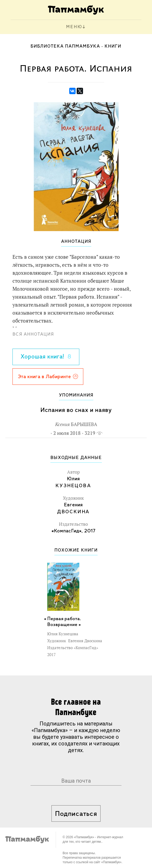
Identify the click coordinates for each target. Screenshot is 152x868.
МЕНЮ (74, 27)
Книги (113, 46)
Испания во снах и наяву (76, 410)
